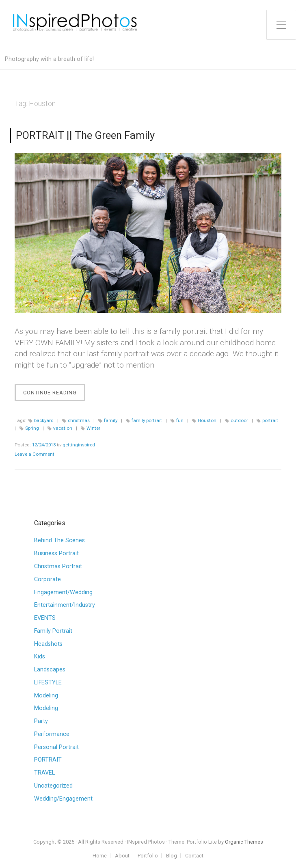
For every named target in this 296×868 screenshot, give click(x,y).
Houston (207, 420)
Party (41, 721)
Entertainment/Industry (65, 605)
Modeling (46, 696)
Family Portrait (53, 631)
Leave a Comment (35, 454)
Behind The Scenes (59, 540)
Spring (32, 428)
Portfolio (148, 856)
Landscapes (50, 670)
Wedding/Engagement (63, 799)
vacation (63, 428)
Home (100, 856)
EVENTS (45, 618)
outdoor (239, 420)
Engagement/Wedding (63, 592)
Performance (52, 734)
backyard (44, 420)
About (122, 856)
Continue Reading (54, 395)
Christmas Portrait (58, 566)
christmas (79, 420)
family (111, 420)
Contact (194, 856)
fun (180, 420)
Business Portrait (56, 553)
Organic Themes (244, 842)
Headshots (48, 644)
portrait (270, 420)
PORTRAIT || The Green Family (85, 135)
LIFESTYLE (48, 683)
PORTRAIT (48, 760)
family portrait (147, 420)
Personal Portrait (56, 747)
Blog (172, 856)
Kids (40, 657)
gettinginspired (79, 445)
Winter (93, 428)
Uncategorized (53, 786)
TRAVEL (44, 773)
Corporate (48, 579)
